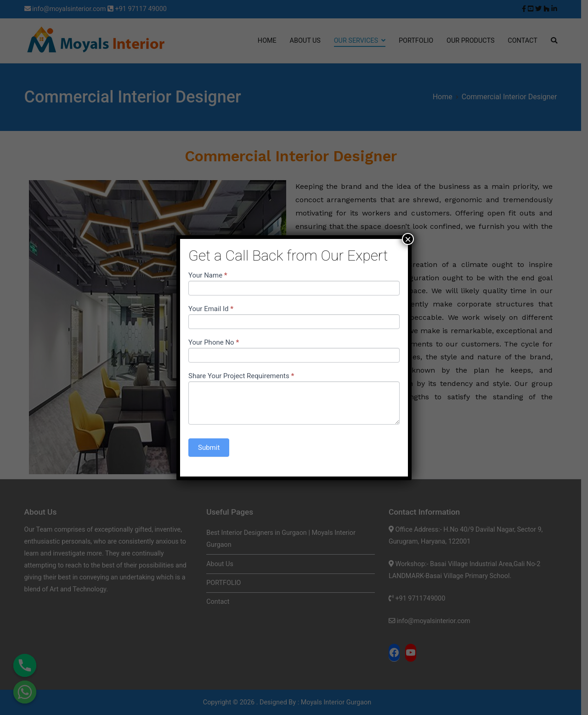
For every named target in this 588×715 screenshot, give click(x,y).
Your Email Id (211, 309)
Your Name (208, 275)
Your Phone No (214, 342)
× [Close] (408, 239)
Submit (209, 448)
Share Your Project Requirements (241, 376)
